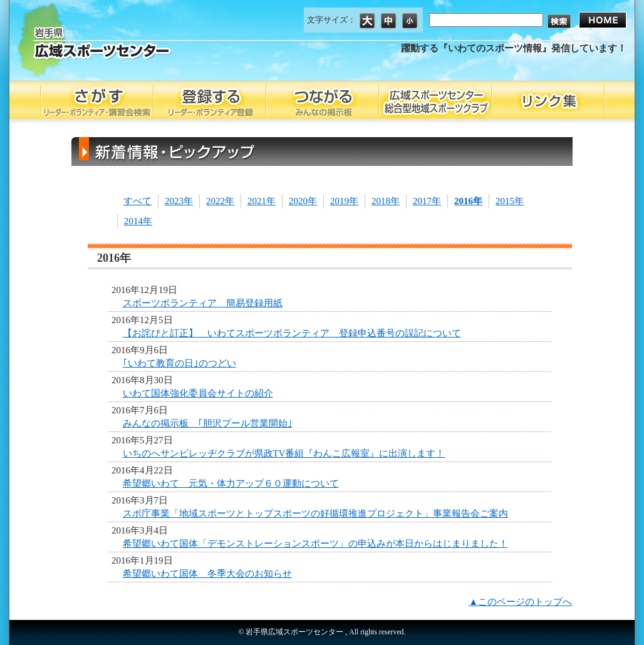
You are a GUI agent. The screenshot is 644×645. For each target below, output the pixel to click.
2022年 (220, 201)
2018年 (386, 201)
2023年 (179, 201)
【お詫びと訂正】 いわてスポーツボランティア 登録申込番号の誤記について (292, 333)
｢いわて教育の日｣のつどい (179, 363)
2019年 (344, 201)
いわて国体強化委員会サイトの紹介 (198, 393)
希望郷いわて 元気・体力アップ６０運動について (231, 483)
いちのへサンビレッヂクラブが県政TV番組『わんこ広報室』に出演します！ (284, 453)
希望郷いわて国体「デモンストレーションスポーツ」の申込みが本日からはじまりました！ (315, 544)
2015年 (510, 201)
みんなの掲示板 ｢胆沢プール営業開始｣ (208, 423)
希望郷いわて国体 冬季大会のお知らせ (207, 574)
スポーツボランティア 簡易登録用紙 (203, 303)
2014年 (138, 221)
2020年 (303, 201)
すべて (138, 201)
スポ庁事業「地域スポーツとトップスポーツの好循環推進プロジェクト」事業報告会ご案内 (315, 513)
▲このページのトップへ (520, 602)
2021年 (262, 201)
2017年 (427, 201)
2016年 (468, 201)
